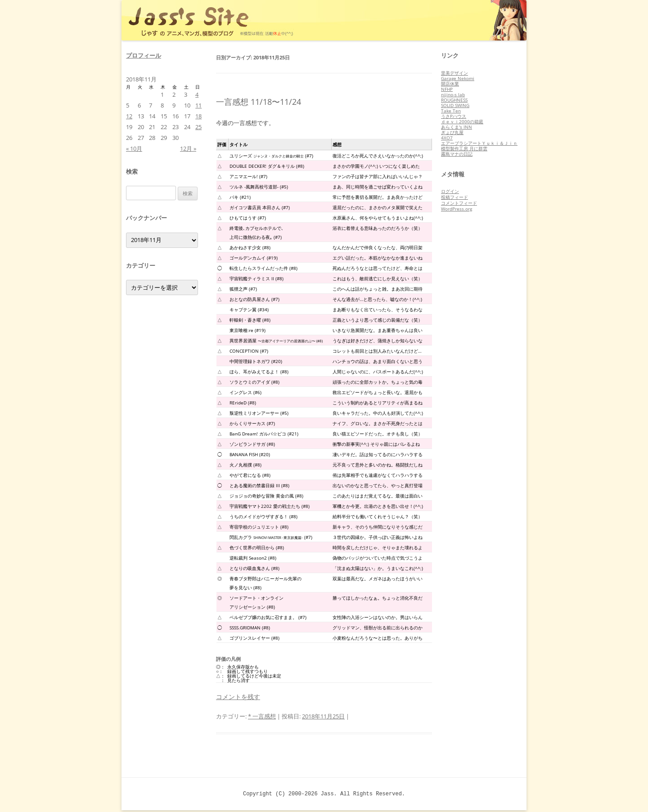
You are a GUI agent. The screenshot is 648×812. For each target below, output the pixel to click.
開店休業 (450, 84)
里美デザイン (454, 73)
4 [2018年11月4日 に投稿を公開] (197, 94)
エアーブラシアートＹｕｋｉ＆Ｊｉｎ (479, 143)
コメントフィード (459, 203)
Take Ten (451, 111)
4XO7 (447, 138)
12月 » (188, 148)
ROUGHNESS (454, 100)
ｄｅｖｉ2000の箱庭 (462, 121)
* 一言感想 (262, 716)
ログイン (450, 191)
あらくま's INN (457, 127)
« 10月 (134, 148)
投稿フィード (454, 197)
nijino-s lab (453, 94)
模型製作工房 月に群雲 (464, 148)
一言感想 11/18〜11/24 (259, 102)
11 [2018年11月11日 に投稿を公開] (198, 105)
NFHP (447, 89)
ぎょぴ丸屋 (452, 132)
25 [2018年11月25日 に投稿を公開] (198, 127)
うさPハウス (454, 116)
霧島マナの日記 (457, 154)
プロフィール (144, 55)
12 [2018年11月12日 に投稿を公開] (129, 116)
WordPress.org (457, 209)
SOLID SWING (455, 105)
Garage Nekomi (458, 78)
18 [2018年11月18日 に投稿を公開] (198, 116)
